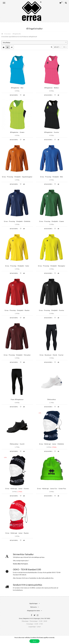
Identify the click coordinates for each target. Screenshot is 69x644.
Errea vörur (8, 34)
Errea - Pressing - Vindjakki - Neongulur (52, 266)
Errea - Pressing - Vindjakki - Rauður (17, 310)
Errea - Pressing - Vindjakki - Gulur (17, 266)
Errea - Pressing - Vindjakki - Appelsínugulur (17, 177)
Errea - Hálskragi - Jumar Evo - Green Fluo (52, 489)
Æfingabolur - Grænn (17, 132)
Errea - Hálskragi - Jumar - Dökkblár (52, 444)
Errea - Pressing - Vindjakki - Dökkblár (17, 221)
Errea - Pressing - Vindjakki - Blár (52, 177)
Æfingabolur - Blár (17, 88)
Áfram (34, 641)
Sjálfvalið (57, 47)
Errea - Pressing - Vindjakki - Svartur (52, 310)
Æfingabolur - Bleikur (52, 88)
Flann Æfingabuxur (17, 399)
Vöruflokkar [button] (34, 42)
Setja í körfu (14, 95)
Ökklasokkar (52, 399)
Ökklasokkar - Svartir (17, 444)
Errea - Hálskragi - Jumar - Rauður (17, 533)
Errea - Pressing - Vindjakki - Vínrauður (17, 355)
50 (65, 47)
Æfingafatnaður (17, 34)
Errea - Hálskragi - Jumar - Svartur (17, 489)
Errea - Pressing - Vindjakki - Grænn (52, 221)
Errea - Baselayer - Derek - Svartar (52, 355)
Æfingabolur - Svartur (52, 132)
